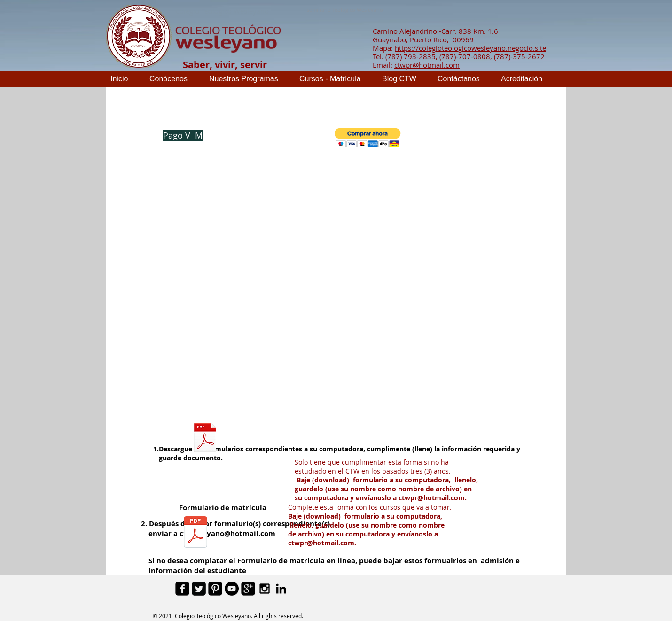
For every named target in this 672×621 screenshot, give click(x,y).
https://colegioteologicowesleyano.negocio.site (470, 48)
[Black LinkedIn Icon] (281, 589)
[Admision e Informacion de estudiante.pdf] (205, 439)
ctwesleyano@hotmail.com (227, 533)
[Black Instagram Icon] (265, 589)
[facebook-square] (182, 589)
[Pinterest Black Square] (215, 589)
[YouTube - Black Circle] (232, 589)
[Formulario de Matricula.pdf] (195, 533)
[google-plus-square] (248, 589)
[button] (368, 138)
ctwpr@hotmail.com (427, 65)
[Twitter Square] (199, 589)
